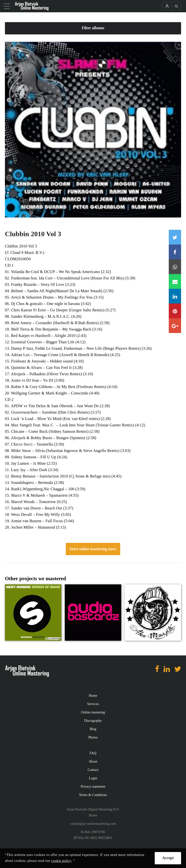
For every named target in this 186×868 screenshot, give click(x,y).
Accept (168, 858)
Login (93, 778)
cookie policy (61, 861)
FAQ (93, 753)
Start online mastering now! (93, 549)
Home (93, 696)
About (93, 761)
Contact (93, 770)
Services (93, 704)
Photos (93, 737)
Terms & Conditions (93, 795)
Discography (93, 721)
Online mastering (93, 712)
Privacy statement (93, 787)
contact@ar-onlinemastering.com (93, 824)
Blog (93, 729)
